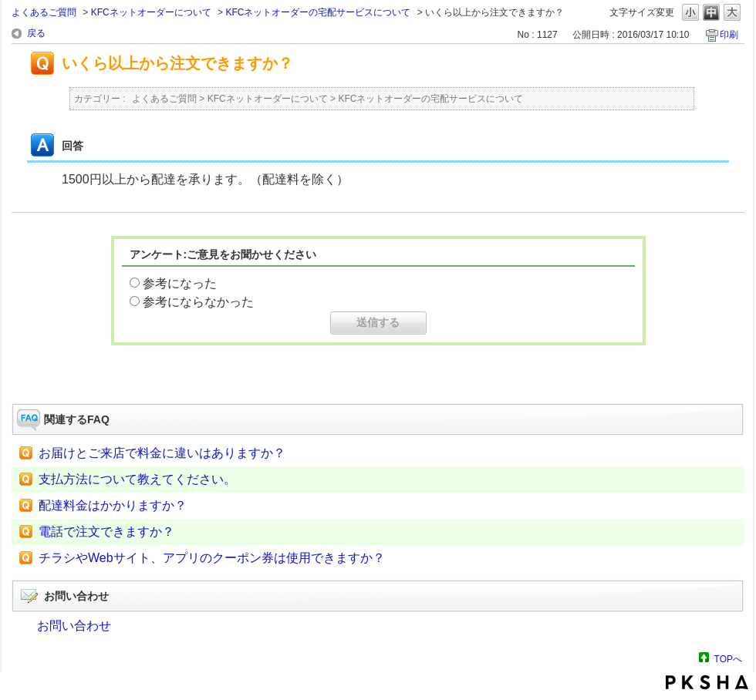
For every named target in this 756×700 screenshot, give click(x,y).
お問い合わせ (74, 626)
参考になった (180, 283)
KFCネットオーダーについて (151, 12)
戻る (36, 33)
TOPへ (728, 659)
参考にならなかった (198, 302)
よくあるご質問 (44, 12)
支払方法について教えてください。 (137, 479)
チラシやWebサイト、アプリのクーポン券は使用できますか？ (212, 558)
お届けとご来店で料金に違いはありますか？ (162, 453)
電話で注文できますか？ (106, 532)
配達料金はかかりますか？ (113, 505)
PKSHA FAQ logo (707, 682)
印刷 (729, 35)
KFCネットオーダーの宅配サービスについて (318, 12)
